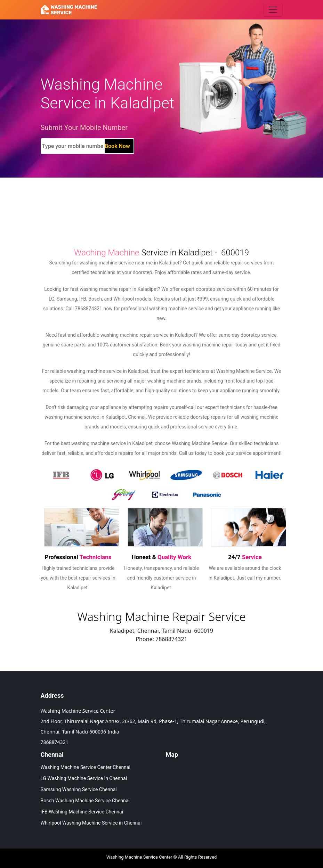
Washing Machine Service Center (139, 857)
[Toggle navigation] (273, 10)
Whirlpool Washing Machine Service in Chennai (91, 823)
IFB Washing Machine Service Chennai (82, 812)
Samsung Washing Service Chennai (79, 789)
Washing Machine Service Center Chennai (86, 767)
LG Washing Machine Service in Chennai (84, 778)
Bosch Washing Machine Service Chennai (85, 801)
